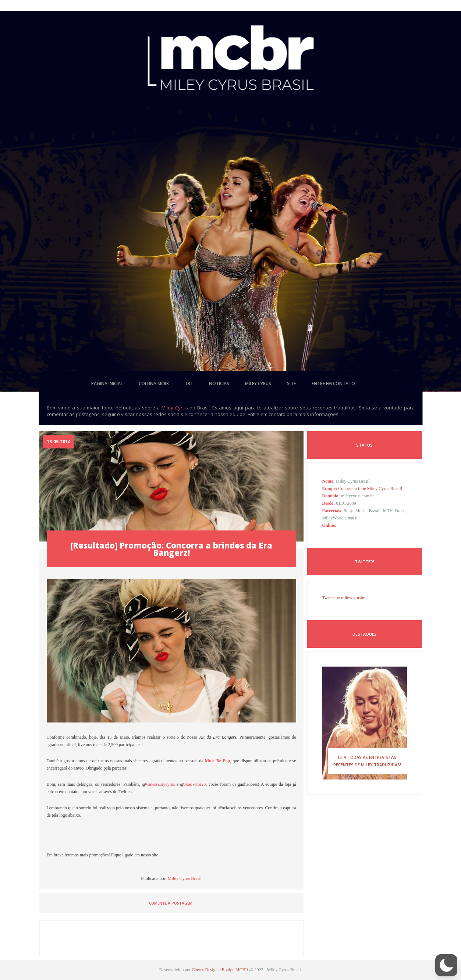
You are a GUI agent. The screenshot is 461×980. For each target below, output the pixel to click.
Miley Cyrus (175, 408)
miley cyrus (258, 384)
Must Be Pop (218, 761)
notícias (219, 384)
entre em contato (333, 384)
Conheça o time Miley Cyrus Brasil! (370, 489)
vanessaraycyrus (161, 784)
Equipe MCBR (235, 970)
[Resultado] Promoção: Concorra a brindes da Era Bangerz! (171, 549)
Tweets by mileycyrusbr (343, 598)
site (291, 384)
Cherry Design (205, 970)
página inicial (107, 384)
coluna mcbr (154, 384)
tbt (189, 384)
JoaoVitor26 (195, 784)
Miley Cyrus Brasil (185, 878)
